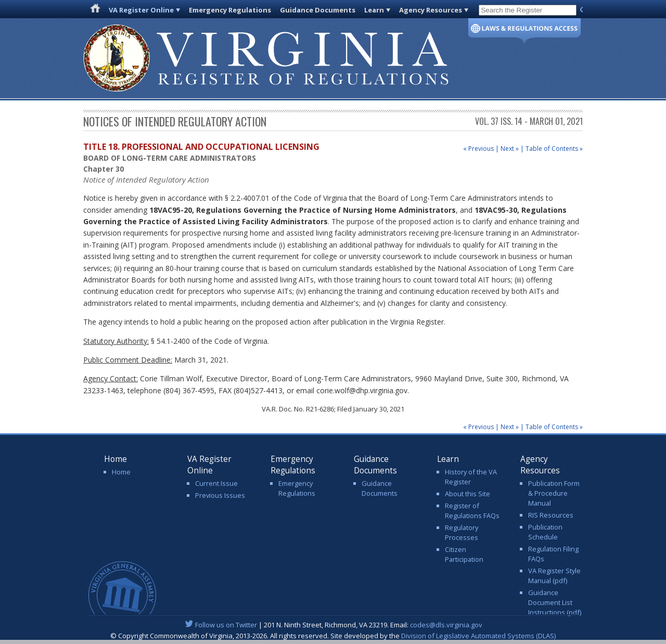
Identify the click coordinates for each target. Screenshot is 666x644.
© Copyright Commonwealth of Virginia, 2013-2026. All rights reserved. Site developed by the (333, 636)
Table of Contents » (554, 149)
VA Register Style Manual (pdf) (554, 576)
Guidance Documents (318, 10)
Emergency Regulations (230, 10)
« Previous (478, 149)
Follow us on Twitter (226, 625)
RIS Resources (551, 515)
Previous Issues (220, 495)
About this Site (468, 494)
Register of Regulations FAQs (472, 511)
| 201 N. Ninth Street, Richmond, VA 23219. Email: (333, 625)
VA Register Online (141, 10)
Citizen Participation (464, 554)
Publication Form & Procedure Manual (554, 493)
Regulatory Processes (462, 532)
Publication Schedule (545, 532)
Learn (374, 10)
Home (121, 472)
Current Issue (216, 483)
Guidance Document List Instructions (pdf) (555, 602)
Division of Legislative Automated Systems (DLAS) (478, 636)
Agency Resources (431, 10)
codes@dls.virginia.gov (446, 625)
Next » (510, 149)
